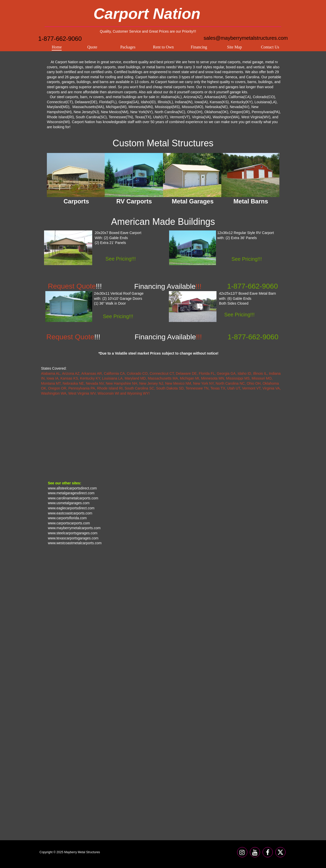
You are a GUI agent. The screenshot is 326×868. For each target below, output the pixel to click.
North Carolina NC (230, 383)
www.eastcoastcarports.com (70, 513)
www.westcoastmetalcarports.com (75, 543)
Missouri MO (262, 378)
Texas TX (218, 388)
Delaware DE (186, 373)
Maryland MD (135, 378)
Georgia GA (226, 373)
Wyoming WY (138, 393)
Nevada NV (95, 383)
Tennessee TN (197, 388)
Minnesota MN (213, 378)
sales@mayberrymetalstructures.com (246, 38)
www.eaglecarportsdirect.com (71, 508)
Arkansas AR (92, 373)
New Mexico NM (178, 383)
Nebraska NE (73, 383)
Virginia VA (271, 388)
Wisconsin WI (108, 393)
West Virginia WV (82, 393)
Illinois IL (260, 373)
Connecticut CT (162, 373)
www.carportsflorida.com (67, 518)
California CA (114, 373)
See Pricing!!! (240, 315)
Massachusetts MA (163, 378)
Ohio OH (254, 383)
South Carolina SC (139, 388)
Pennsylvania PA (82, 388)
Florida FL (207, 373)
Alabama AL (51, 373)
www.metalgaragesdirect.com (71, 493)
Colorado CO (137, 373)
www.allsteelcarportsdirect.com (72, 488)
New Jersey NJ (151, 383)
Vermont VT (251, 388)
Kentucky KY (90, 378)
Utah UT (234, 388)
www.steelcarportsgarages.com (73, 533)
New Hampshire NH (121, 383)
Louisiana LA (112, 378)
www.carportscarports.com (69, 523)
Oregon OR (57, 388)
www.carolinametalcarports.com (73, 498)
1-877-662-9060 (60, 39)
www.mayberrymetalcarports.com (74, 528)
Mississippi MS (238, 378)
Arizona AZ (71, 373)
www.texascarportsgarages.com (73, 538)
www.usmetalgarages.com (69, 503)
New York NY (203, 383)
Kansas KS (69, 378)
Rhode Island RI (110, 388)
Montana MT (51, 383)
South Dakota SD (170, 388)
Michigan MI (189, 378)
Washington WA (54, 393)
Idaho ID (244, 373)
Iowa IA (53, 378)
